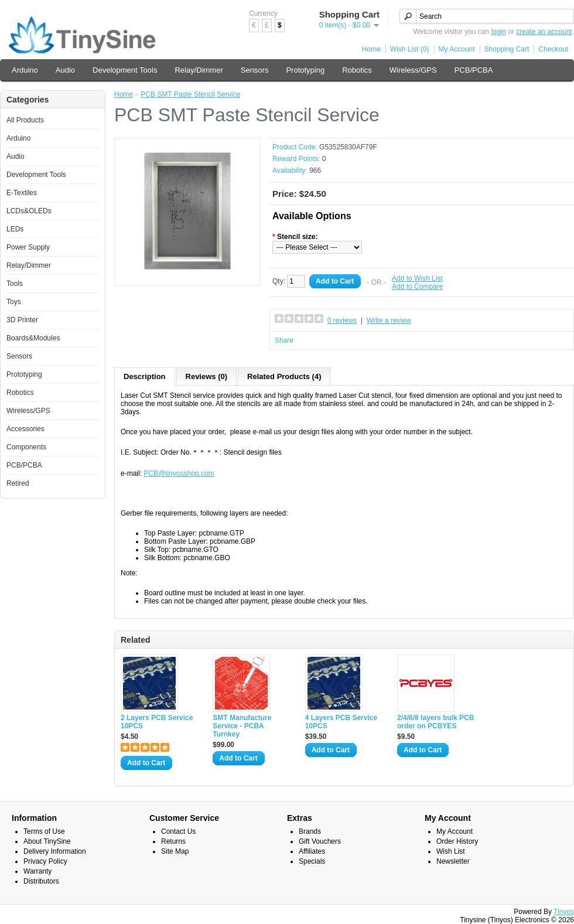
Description (145, 376)
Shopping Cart (507, 49)
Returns (173, 841)
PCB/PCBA (474, 70)
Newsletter (453, 861)
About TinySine (47, 841)
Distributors (41, 881)
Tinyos (564, 912)
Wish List (451, 851)
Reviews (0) (207, 376)
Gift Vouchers (320, 841)
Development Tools (125, 70)
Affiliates (312, 851)
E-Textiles (22, 193)
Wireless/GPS (413, 70)
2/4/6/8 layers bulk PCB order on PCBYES (435, 722)
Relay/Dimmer (199, 70)
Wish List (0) (410, 49)
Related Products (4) (284, 376)
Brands (310, 831)
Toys (14, 302)
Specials (312, 861)
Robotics (357, 70)
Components (26, 447)
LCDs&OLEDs (29, 211)
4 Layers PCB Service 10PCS (341, 722)
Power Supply (28, 247)
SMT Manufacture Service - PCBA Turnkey (242, 726)
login (499, 32)
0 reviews (342, 320)
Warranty (37, 871)
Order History (457, 841)
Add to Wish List (417, 278)
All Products (25, 120)
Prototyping (305, 70)
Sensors (255, 70)
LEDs (15, 229)
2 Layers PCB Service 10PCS (157, 722)
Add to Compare (417, 287)
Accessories (25, 429)
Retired (18, 483)
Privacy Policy (45, 861)
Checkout (553, 49)
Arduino (25, 70)
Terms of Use (44, 831)
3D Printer (22, 320)
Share (284, 340)
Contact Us (178, 831)
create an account (544, 32)
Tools (15, 284)
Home (371, 49)
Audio (65, 70)
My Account (457, 49)
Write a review (389, 320)
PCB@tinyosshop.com (179, 473)
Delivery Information (55, 851)
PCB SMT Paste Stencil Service (190, 94)
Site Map (175, 851)
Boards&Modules (33, 338)
